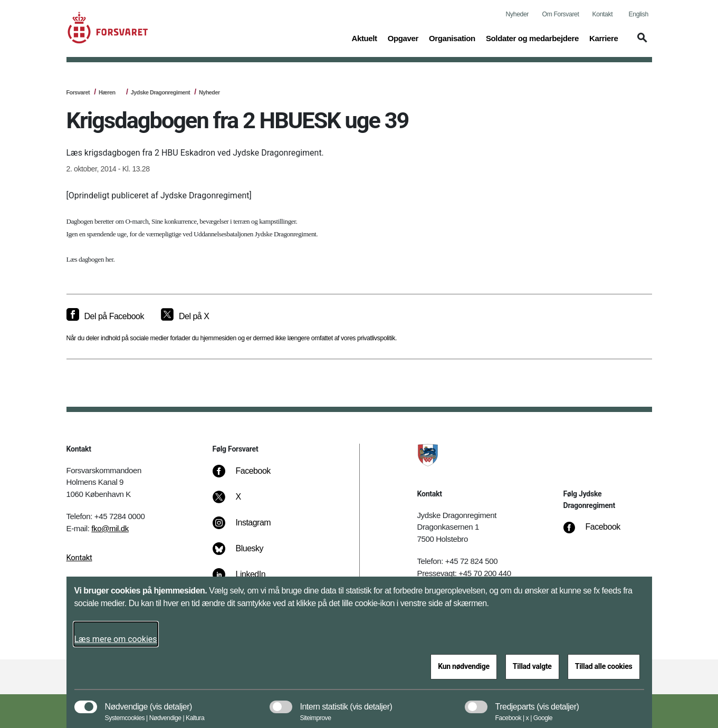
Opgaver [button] (403, 37)
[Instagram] (249, 528)
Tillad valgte (532, 666)
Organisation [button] (452, 37)
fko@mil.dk (110, 528)
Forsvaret (78, 92)
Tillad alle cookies (604, 666)
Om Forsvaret (561, 14)
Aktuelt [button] (364, 37)
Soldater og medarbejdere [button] (532, 37)
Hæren (107, 92)
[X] (239, 502)
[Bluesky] (246, 554)
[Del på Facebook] (105, 317)
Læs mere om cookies (116, 639)
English (639, 14)
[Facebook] (249, 476)
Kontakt (603, 14)
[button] (640, 43)
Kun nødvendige (464, 666)
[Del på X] (185, 317)
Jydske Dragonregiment (160, 92)
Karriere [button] (604, 37)
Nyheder (517, 14)
